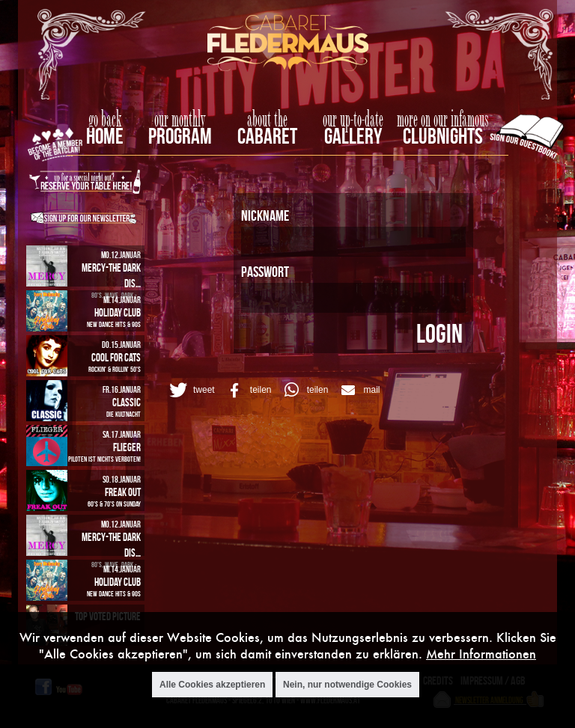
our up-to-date (353, 120)
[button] (190, 390)
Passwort (265, 271)
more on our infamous (443, 120)
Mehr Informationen (481, 655)
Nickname (265, 215)
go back (105, 120)
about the (267, 120)
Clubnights (443, 136)
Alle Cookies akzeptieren (212, 686)
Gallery (353, 136)
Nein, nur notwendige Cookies (347, 686)
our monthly (180, 120)
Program (180, 136)
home (105, 136)
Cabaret (267, 136)
